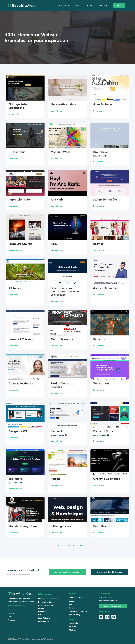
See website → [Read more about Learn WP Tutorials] (15, 346)
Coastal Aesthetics (21, 384)
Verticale (42, 612)
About (89, 5)
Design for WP (18, 431)
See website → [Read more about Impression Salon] (15, 206)
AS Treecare (16, 288)
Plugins (11, 613)
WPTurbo (72, 627)
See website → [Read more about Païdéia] (58, 485)
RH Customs (17, 152)
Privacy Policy (74, 615)
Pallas (41, 615)
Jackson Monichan (106, 288)
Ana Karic (57, 200)
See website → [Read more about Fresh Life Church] (15, 250)
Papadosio (100, 339)
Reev (54, 244)
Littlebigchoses (61, 526)
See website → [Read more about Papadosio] (100, 346)
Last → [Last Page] (82, 545)
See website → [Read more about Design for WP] (15, 438)
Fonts (10, 617)
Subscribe (103, 5)
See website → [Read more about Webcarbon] (100, 390)
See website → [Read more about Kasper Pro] (58, 441)
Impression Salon (20, 200)
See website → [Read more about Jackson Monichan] (100, 295)
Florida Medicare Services (62, 385)
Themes (11, 610)
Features (11, 620)
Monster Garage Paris (23, 526)
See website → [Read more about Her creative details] (58, 111)
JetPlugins (16, 479)
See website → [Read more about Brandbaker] (100, 162)
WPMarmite (73, 623)
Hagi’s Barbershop (46, 605)
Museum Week (61, 152)
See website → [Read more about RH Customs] (15, 159)
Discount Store (103, 431)
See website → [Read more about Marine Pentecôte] (100, 206)
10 (68, 545)
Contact (72, 608)
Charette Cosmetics (107, 479)
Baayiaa (98, 244)
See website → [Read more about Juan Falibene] (100, 111)
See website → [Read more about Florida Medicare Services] (58, 394)
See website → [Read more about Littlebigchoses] (58, 533)
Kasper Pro (58, 431)
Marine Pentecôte (105, 200)
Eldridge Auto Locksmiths (18, 106)
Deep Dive (100, 526)
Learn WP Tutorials (21, 339)
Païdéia (56, 479)
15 (73, 545)
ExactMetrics (44, 621)
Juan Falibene (103, 104)
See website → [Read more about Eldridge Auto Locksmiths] (15, 114)
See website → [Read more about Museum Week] (58, 159)
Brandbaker (101, 152)
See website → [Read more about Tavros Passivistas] (58, 346)
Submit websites (75, 598)
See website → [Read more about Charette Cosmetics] (100, 485)
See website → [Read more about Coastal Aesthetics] (15, 390)
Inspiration (63, 5)
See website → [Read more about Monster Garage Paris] (15, 533)
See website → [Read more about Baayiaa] (100, 250)
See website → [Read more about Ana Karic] (58, 206)
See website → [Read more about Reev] (58, 250)
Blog (78, 5)
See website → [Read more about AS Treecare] (15, 295)
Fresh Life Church (20, 244)
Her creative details (64, 104)
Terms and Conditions (78, 611)
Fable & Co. (43, 608)
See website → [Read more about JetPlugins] (15, 488)
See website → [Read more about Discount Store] (100, 441)
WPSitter (72, 630)
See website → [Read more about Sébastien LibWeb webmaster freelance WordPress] (58, 301)
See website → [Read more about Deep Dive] (100, 533)
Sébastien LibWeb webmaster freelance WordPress (65, 292)
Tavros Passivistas (63, 339)
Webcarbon (101, 384)
